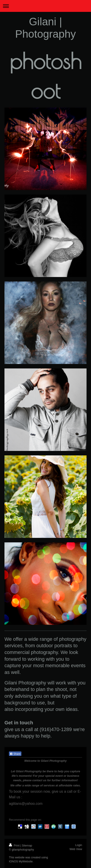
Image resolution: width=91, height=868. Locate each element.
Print (15, 846)
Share (15, 754)
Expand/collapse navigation (45, 6)
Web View (76, 849)
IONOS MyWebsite (21, 862)
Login (79, 845)
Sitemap (27, 846)
